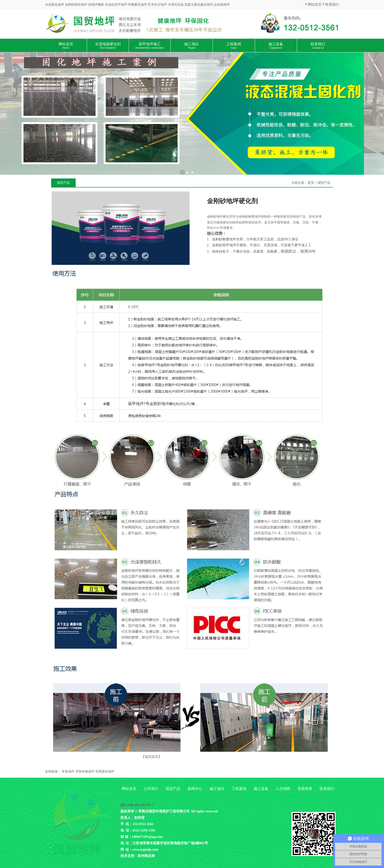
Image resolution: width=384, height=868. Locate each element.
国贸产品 (173, 789)
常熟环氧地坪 (85, 771)
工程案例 (234, 46)
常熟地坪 (68, 771)
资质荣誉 (305, 789)
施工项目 (192, 46)
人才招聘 (283, 789)
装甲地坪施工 (150, 46)
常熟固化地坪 (105, 771)
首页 (311, 183)
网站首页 (315, 5)
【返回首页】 (152, 757)
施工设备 (276, 46)
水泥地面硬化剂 (108, 46)
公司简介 (151, 789)
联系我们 (332, 5)
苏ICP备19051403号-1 (137, 805)
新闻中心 (195, 789)
